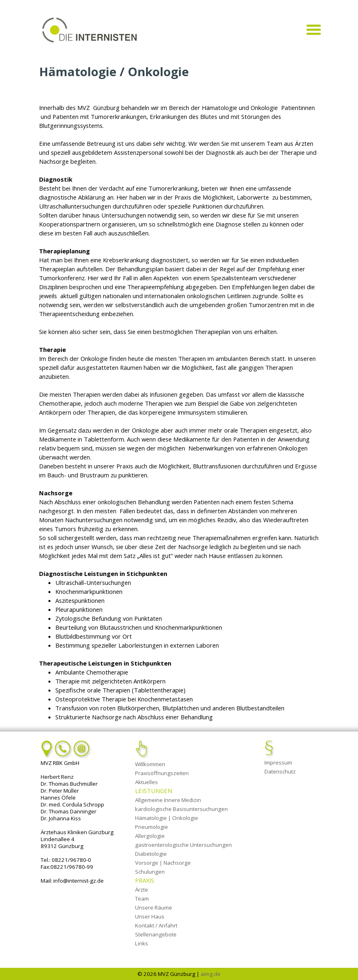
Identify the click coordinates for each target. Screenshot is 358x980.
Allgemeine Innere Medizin (168, 800)
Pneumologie (152, 827)
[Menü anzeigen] (313, 30)
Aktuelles (146, 782)
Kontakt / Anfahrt (156, 925)
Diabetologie (151, 854)
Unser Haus (150, 916)
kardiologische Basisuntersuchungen (181, 809)
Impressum (278, 762)
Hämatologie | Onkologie (167, 818)
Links (142, 943)
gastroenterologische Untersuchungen (183, 845)
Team (142, 899)
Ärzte (142, 890)
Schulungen (150, 872)
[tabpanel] (179, 6)
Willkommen (150, 764)
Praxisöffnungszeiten (162, 773)
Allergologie (150, 836)
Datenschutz (280, 771)
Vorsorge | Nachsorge (163, 863)
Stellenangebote (156, 934)
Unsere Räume (154, 907)
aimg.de (211, 974)
